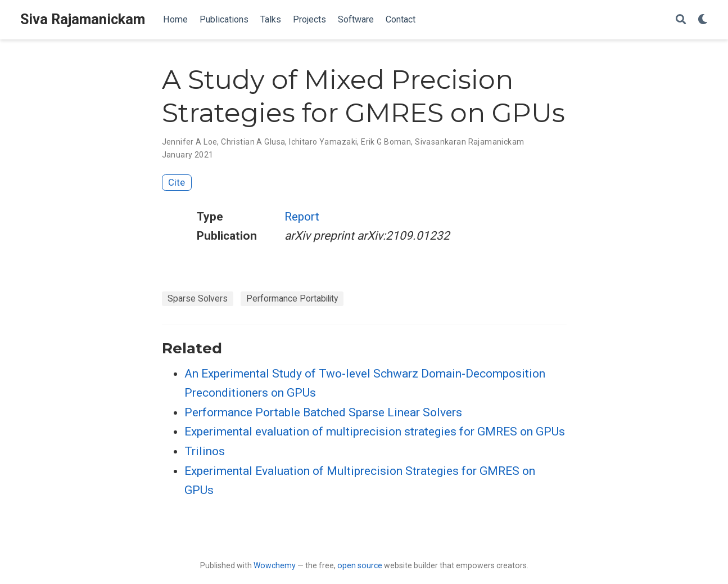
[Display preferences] (703, 20)
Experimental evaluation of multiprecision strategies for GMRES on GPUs (375, 432)
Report (302, 217)
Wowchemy (275, 565)
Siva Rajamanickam (83, 19)
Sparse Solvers (198, 298)
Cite (177, 182)
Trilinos (205, 451)
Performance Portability (292, 298)
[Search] (681, 20)
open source (360, 565)
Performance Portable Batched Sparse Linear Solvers (323, 412)
